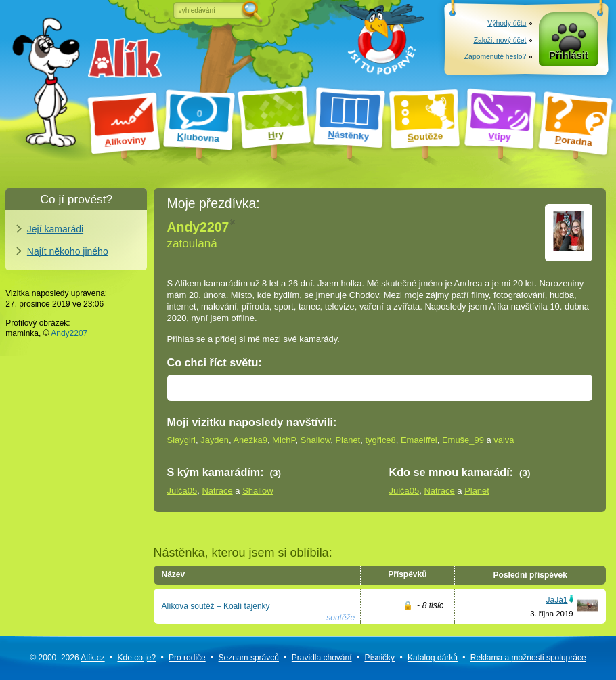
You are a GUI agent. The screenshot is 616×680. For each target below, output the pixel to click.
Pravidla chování (322, 658)
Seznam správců (249, 658)
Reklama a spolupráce (528, 658)
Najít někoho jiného (68, 251)
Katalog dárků (433, 658)
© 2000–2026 (67, 658)
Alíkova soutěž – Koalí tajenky (216, 606)
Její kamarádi (55, 229)
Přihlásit (568, 57)
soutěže (340, 618)
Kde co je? (136, 658)
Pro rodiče (187, 658)
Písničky (379, 658)
